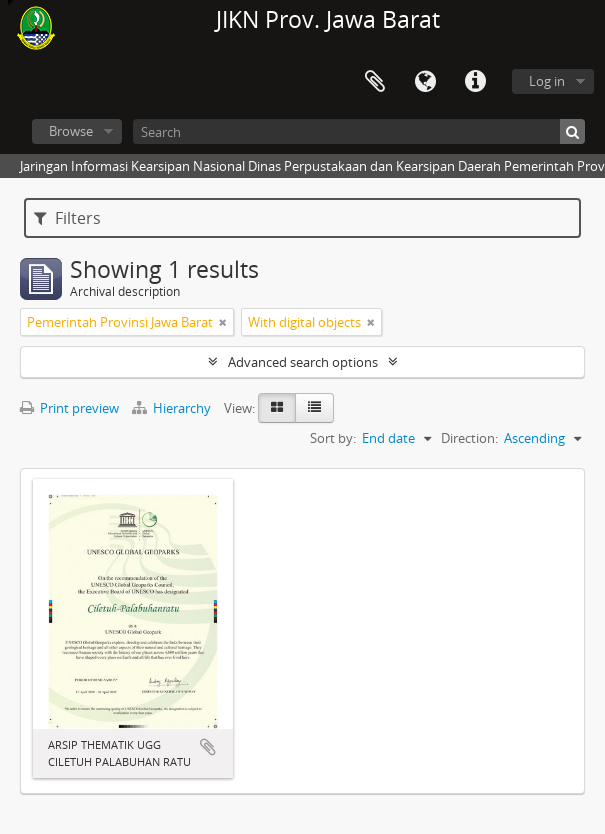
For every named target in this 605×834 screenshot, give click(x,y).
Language (425, 82)
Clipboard (375, 82)
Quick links (475, 82)
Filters (67, 218)
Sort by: (333, 438)
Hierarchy (173, 408)
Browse (71, 131)
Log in (547, 81)
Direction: (469, 438)
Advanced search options (303, 362)
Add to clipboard (208, 747)
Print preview (69, 408)
